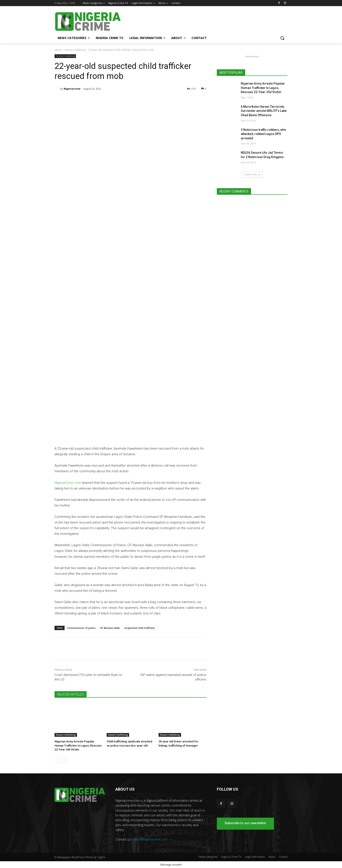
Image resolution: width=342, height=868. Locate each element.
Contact (283, 857)
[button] (282, 38)
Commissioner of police (81, 628)
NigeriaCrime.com (68, 483)
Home (58, 50)
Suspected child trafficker (140, 628)
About (272, 857)
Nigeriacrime (72, 89)
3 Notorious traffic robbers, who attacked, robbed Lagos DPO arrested (263, 134)
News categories (208, 857)
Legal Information (255, 857)
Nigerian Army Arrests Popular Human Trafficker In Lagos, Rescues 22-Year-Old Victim (78, 745)
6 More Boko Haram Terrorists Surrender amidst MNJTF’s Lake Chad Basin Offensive (264, 111)
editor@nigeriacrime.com (150, 839)
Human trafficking (75, 50)
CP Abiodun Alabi (110, 628)
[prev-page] (57, 760)
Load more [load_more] (252, 174)
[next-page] (64, 760)
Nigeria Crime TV (231, 857)
